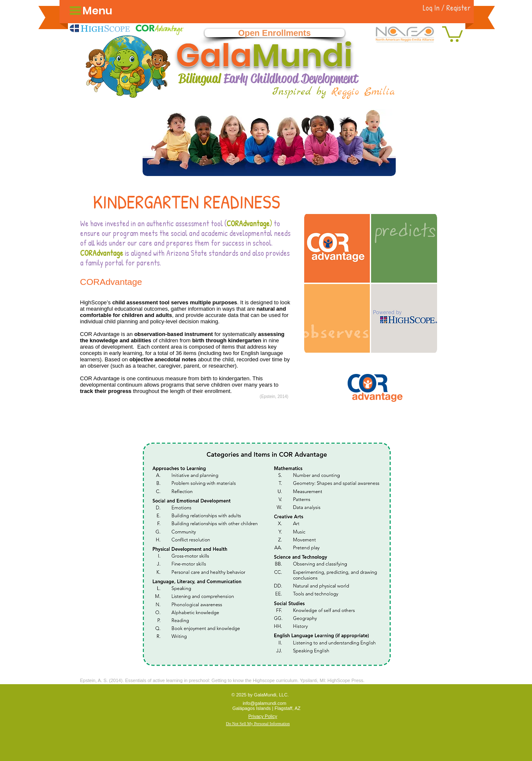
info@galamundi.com (265, 703)
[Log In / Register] (447, 8)
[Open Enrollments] (275, 33)
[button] (452, 33)
